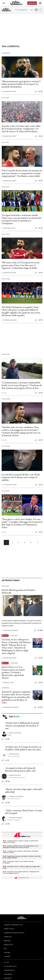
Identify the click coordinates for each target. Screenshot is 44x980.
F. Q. (4, 393)
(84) (40, 630)
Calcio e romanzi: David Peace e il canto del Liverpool (24, 812)
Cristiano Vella (9, 228)
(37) (40, 707)
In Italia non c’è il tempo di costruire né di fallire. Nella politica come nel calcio (23, 748)
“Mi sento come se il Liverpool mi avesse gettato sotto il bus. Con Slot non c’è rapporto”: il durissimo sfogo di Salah (21, 265)
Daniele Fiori (8, 683)
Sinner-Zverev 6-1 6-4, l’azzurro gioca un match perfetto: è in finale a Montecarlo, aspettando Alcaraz (13, 672)
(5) (40, 393)
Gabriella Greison (15, 796)
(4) (40, 320)
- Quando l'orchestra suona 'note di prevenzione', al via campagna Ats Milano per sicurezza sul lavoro (20, 847)
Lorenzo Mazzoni (15, 818)
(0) (40, 92)
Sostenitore (13, 754)
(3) (40, 228)
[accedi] (40, 3)
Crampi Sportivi (14, 775)
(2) (40, 136)
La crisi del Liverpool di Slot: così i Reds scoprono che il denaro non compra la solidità (21, 477)
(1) (41, 485)
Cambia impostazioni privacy (14, 933)
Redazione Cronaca (10, 707)
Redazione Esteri (9, 658)
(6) (40, 273)
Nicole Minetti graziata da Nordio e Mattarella (19, 591)
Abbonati (32, 3)
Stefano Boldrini (9, 320)
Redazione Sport (9, 91)
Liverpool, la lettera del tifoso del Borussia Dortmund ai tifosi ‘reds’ (21, 769)
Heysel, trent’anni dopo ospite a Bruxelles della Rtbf (24, 790)
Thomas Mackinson (10, 630)
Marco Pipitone (14, 733)
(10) (8, 803)
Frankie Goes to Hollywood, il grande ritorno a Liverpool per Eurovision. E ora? (22, 726)
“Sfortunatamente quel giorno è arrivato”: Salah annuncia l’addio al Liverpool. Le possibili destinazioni (21, 84)
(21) (8, 781)
